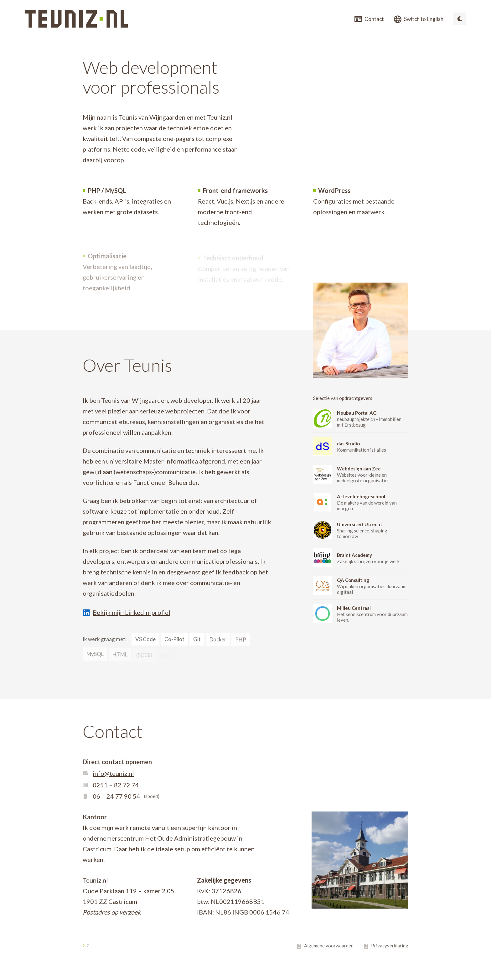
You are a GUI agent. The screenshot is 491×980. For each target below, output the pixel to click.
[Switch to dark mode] (460, 19)
